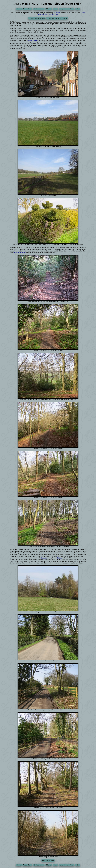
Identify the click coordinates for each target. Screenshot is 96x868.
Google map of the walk (37, 18)
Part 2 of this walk (48, 860)
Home (19, 9)
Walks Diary (27, 9)
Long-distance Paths (67, 9)
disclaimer (57, 13)
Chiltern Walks (39, 9)
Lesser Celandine (20, 253)
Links (55, 9)
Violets (60, 558)
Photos (49, 9)
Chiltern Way (33, 40)
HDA (78, 9)
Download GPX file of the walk (57, 18)
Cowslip (44, 558)
